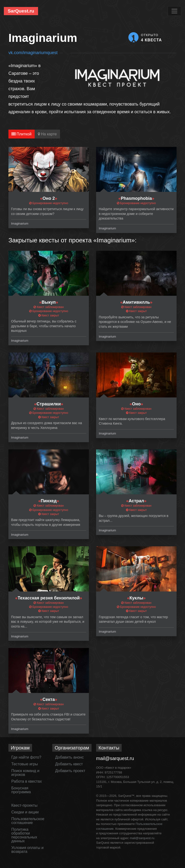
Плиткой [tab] (22, 134)
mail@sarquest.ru (115, 758)
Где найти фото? (26, 757)
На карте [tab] (47, 134)
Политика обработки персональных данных (24, 835)
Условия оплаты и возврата (27, 850)
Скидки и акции (25, 812)
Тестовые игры (25, 764)
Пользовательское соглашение (28, 821)
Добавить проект (70, 771)
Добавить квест (69, 764)
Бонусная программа (21, 790)
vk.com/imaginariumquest (33, 53)
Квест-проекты (24, 805)
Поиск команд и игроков (25, 773)
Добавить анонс (69, 757)
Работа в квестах (26, 781)
